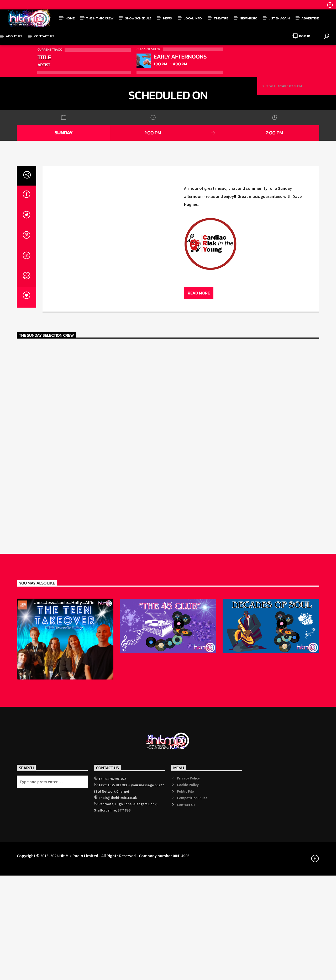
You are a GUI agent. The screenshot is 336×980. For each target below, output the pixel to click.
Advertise (310, 18)
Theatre (221, 18)
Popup (301, 37)
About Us (14, 36)
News (167, 18)
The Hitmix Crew (100, 18)
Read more (199, 537)
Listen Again (279, 18)
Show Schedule (138, 18)
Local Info (193, 18)
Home (70, 18)
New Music (248, 18)
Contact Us (44, 36)
